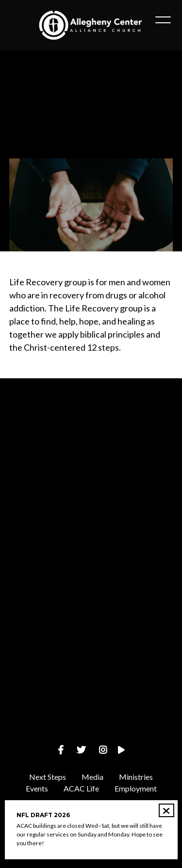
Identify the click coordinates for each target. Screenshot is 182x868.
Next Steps (48, 777)
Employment (136, 788)
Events (37, 788)
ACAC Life (81, 788)
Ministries (136, 777)
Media (92, 777)
